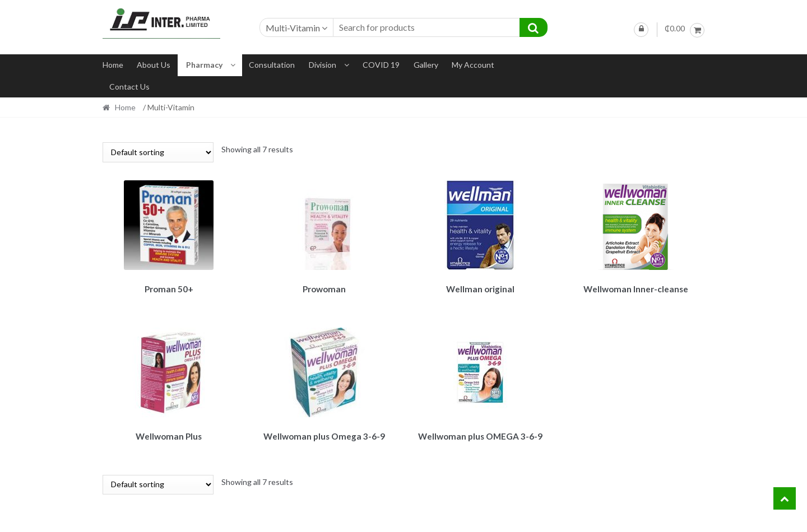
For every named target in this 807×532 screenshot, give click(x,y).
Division (323, 65)
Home (113, 65)
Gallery (426, 65)
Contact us (129, 87)
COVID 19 (381, 65)
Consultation (272, 65)
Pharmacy (204, 65)
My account (473, 65)
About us (154, 65)
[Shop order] (158, 152)
